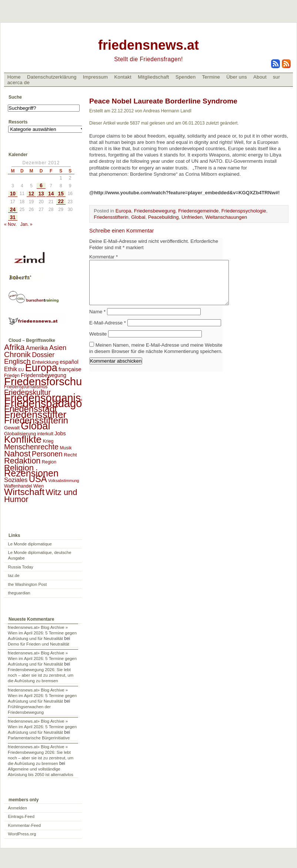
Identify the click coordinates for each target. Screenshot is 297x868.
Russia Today (21, 567)
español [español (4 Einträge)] (69, 362)
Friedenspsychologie (244, 211)
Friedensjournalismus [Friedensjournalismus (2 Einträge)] (26, 387)
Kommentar (104, 257)
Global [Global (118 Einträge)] (35, 426)
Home (14, 77)
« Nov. (10, 224)
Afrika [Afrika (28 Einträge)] (14, 347)
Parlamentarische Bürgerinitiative (39, 738)
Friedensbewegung (155, 211)
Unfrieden (192, 217)
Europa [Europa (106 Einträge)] (41, 368)
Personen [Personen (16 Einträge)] (47, 454)
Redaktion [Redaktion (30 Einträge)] (22, 461)
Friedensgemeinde (198, 211)
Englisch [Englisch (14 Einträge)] (17, 361)
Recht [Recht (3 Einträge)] (70, 455)
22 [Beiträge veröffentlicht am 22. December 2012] (61, 202)
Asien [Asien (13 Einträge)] (58, 348)
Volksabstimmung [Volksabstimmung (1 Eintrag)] (64, 481)
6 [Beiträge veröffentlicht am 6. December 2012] (41, 186)
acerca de (19, 82)
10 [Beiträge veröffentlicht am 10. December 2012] (13, 194)
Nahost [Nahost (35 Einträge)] (17, 454)
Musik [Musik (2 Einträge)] (66, 448)
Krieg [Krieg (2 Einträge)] (48, 441)
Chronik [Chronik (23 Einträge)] (17, 354)
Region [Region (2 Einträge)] (49, 462)
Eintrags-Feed (21, 816)
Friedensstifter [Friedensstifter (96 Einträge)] (35, 415)
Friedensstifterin (111, 217)
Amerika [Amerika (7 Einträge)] (37, 348)
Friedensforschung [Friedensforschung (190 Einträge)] (49, 381)
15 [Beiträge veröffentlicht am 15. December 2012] (61, 194)
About (260, 77)
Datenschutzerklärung (52, 77)
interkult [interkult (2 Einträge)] (45, 434)
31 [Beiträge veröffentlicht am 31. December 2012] (13, 217)
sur (276, 77)
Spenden (186, 77)
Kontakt (123, 77)
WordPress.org (22, 834)
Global (138, 217)
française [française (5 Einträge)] (70, 369)
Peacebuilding (163, 217)
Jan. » (26, 224)
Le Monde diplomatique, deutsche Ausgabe (40, 555)
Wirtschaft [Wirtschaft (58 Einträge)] (24, 492)
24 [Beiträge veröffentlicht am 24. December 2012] (13, 210)
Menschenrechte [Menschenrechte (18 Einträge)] (31, 447)
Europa (124, 211)
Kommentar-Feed (25, 825)
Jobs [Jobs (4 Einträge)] (60, 433)
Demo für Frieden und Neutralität (39, 644)
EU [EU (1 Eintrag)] (21, 370)
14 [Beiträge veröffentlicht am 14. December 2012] (51, 194)
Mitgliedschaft (153, 77)
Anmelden (18, 808)
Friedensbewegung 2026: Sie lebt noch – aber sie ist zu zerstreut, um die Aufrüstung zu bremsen (41, 675)
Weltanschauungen (226, 217)
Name (97, 321)
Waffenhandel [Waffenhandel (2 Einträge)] (18, 486)
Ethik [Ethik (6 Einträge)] (11, 369)
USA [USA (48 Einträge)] (38, 479)
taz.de (14, 575)
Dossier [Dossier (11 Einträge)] (43, 355)
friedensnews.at (148, 45)
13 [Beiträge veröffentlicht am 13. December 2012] (41, 194)
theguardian (19, 593)
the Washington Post (28, 584)
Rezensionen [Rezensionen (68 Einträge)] (31, 473)
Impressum (96, 77)
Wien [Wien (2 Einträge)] (39, 486)
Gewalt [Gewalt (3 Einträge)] (12, 428)
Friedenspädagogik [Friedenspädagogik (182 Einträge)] (50, 403)
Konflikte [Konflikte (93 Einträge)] (23, 439)
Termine (211, 77)
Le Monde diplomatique (30, 544)
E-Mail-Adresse (108, 332)
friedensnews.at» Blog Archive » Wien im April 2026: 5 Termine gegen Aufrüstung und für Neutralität (42, 633)
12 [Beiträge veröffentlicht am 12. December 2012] (31, 194)
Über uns (237, 77)
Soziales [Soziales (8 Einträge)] (16, 480)
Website (98, 343)
